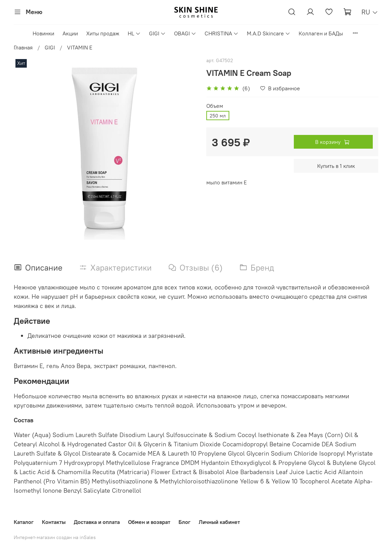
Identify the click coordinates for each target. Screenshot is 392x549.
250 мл (218, 116)
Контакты (54, 522)
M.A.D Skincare (269, 33)
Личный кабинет (219, 522)
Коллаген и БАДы (321, 33)
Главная (23, 47)
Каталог (24, 522)
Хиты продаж (103, 33)
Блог (185, 522)
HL (134, 33)
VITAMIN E (80, 47)
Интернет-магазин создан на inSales (55, 537)
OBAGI (185, 33)
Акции (70, 33)
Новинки (43, 33)
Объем (215, 106)
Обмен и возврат (149, 522)
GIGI (157, 33)
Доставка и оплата (97, 522)
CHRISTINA (222, 33)
